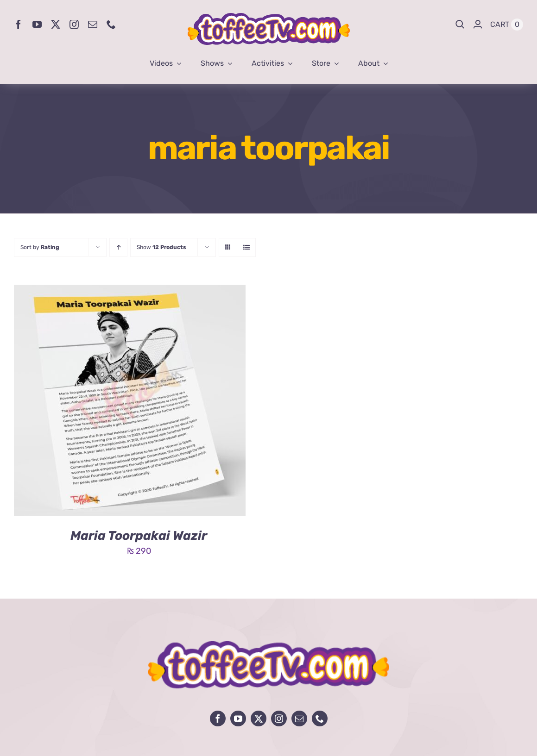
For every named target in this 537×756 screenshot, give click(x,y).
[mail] (93, 25)
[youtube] (37, 25)
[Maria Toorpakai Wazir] (130, 292)
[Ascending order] (118, 247)
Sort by (40, 247)
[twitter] (56, 25)
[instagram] (74, 25)
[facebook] (19, 25)
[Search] (460, 25)
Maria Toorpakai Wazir (139, 536)
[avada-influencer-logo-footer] (269, 645)
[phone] (111, 25)
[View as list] (246, 247)
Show (161, 247)
